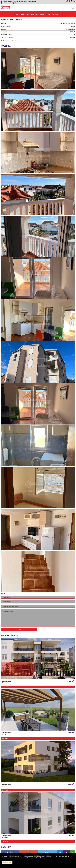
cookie (21, 856)
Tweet (48, 852)
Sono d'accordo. (7, 862)
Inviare (19, 629)
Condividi (10, 852)
